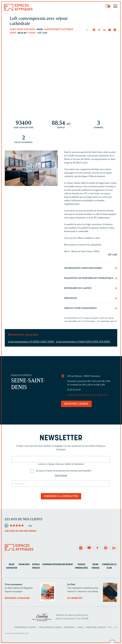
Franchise (24, 565)
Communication (51, 565)
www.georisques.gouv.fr (107, 321)
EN (116, 628)
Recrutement (66, 565)
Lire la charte (61, 475)
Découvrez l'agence (76, 404)
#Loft (13, 33)
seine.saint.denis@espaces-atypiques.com (87, 395)
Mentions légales (96, 628)
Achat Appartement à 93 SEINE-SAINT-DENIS (31, 342)
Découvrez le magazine (17, 598)
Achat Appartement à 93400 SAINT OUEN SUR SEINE (83, 342)
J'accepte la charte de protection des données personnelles (64, 471)
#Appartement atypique (59, 29)
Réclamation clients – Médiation (57, 628)
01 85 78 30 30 (74, 390)
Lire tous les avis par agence (21, 531)
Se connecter (75, 598)
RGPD (81, 628)
